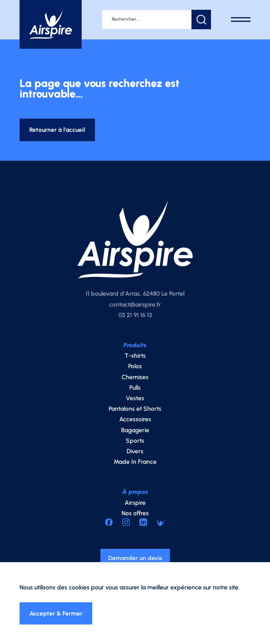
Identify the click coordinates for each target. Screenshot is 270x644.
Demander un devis (135, 558)
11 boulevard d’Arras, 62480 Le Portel (135, 294)
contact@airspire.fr (135, 304)
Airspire (135, 503)
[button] (201, 20)
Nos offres (135, 513)
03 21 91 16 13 (135, 315)
